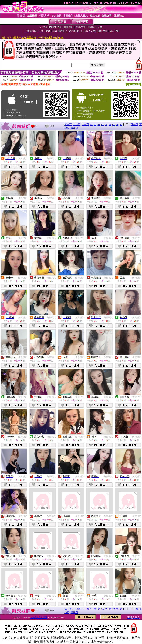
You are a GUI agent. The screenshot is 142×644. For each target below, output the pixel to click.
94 (102, 124)
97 (114, 124)
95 (106, 124)
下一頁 (134, 124)
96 (110, 124)
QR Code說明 (133, 84)
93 (99, 124)
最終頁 (74, 128)
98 (117, 124)
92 (95, 124)
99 (121, 124)
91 (91, 124)
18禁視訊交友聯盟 (39, 617)
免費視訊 (23, 158)
